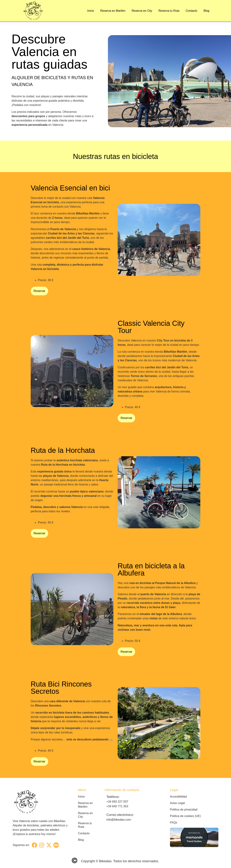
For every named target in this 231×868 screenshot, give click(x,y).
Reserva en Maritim (113, 11)
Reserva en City (142, 11)
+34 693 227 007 (117, 802)
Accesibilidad (178, 797)
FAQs (174, 823)
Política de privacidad (184, 810)
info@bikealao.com (119, 820)
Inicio (91, 11)
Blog (206, 11)
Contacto (191, 11)
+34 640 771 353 (117, 806)
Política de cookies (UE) (185, 816)
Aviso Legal (177, 803)
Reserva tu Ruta (169, 11)
